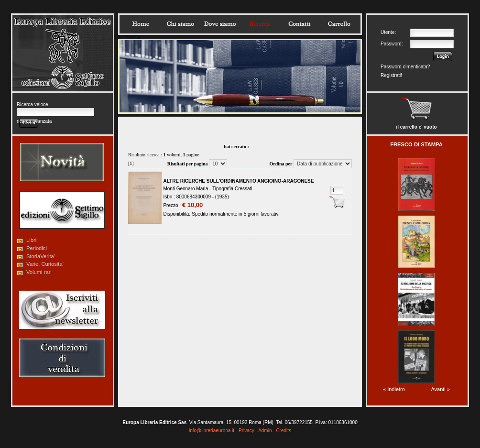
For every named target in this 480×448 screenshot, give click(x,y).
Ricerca (260, 24)
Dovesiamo (220, 24)
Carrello (339, 24)
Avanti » (440, 389)
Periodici (37, 248)
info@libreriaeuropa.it (212, 431)
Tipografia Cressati (232, 189)
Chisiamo (180, 24)
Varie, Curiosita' (45, 264)
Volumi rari (39, 272)
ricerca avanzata (34, 121)
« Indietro (394, 389)
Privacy (246, 431)
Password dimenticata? (405, 67)
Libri (31, 240)
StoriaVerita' (41, 256)
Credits (284, 431)
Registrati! (391, 75)
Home (141, 24)
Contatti (299, 24)
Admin (265, 431)
